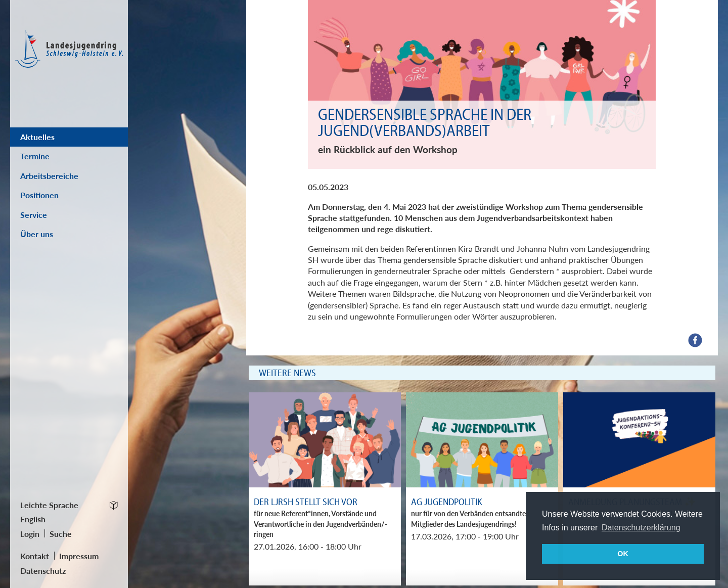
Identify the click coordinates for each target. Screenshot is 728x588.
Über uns (37, 234)
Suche (61, 534)
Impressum (79, 556)
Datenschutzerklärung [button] (641, 528)
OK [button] (623, 554)
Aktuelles (37, 137)
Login (30, 534)
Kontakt (35, 556)
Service (34, 215)
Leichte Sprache (49, 505)
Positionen (39, 195)
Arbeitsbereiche (49, 176)
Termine (35, 156)
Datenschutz (43, 571)
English (33, 519)
